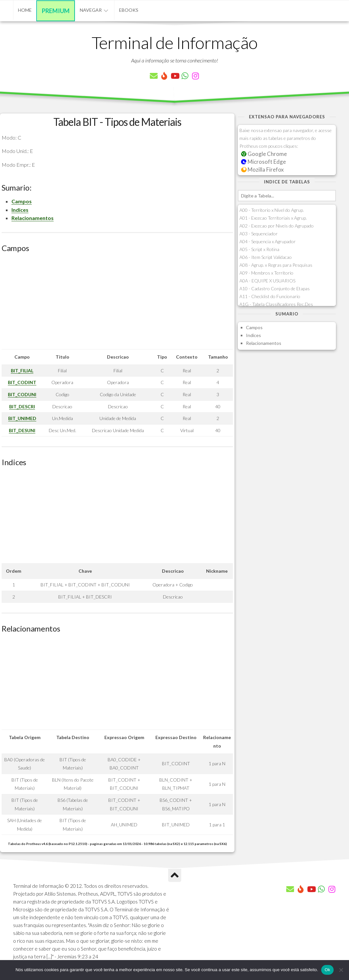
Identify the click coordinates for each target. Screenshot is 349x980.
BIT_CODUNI (22, 394)
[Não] (341, 970)
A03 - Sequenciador (259, 234)
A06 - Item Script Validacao (266, 257)
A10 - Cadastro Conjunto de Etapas (275, 288)
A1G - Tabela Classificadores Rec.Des (276, 304)
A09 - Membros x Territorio (266, 273)
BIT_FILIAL (22, 371)
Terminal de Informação (175, 42)
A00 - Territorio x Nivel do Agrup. (272, 210)
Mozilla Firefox (262, 169)
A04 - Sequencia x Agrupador (268, 241)
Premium (56, 11)
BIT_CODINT (22, 382)
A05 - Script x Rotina (259, 249)
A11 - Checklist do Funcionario (270, 296)
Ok (327, 970)
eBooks (129, 10)
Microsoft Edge (263, 162)
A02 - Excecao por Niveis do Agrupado (277, 226)
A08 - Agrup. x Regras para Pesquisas (276, 265)
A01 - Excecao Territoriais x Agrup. (273, 218)
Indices (20, 210)
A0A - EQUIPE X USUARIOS (267, 281)
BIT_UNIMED (22, 418)
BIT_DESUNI (22, 430)
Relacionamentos (33, 218)
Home (25, 10)
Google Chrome (264, 154)
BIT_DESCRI (22, 406)
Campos (22, 201)
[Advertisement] (117, 303)
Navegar (91, 10)
